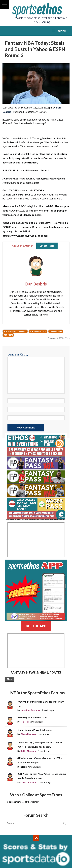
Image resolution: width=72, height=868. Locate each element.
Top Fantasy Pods (38, 331)
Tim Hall (25, 722)
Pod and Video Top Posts (15, 331)
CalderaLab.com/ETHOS (16, 195)
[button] (4, 4)
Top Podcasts (56, 331)
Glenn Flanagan (28, 734)
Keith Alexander (29, 751)
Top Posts (8, 335)
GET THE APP (36, 626)
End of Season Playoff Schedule (35, 730)
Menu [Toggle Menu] (59, 31)
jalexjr (24, 767)
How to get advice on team (32, 717)
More (10, 679)
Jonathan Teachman (31, 710)
